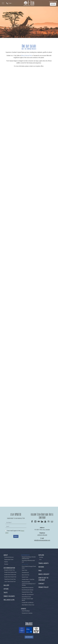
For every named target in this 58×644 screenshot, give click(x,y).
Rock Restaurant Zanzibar (28, 590)
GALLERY (6, 585)
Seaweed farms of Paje (27, 592)
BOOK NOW (53, 4)
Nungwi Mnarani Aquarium (28, 588)
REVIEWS (41, 567)
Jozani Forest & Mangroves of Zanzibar (29, 584)
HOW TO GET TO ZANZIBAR (43, 579)
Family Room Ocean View (10, 579)
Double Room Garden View (10, 572)
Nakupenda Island (26, 582)
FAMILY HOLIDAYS (9, 596)
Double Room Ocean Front (10, 577)
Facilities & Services (9, 557)
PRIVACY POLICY (43, 587)
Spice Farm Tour (26, 575)
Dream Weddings (26, 611)
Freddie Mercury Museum (28, 603)
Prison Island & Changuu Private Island (29, 567)
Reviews (6, 564)
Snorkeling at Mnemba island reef (28, 561)
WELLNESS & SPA (9, 600)
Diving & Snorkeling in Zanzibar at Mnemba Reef (29, 558)
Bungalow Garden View (10, 570)
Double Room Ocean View (10, 575)
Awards (6, 562)
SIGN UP (16, 536)
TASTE (6, 593)
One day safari (25, 564)
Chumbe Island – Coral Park (28, 579)
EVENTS (24, 609)
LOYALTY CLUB (53, 2)
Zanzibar (41, 557)
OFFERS (6, 589)
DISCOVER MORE (29, 637)
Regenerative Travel (9, 559)
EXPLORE (41, 555)
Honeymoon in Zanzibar (27, 613)
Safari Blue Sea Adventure (28, 594)
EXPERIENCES (25, 555)
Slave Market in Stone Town (28, 605)
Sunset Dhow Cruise (26, 597)
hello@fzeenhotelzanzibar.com (42, 540)
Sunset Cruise (25, 577)
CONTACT (41, 584)
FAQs (40, 571)
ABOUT (6, 555)
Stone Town (24, 570)
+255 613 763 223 (42, 535)
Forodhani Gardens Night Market (27, 600)
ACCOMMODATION (9, 568)
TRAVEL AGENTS (43, 563)
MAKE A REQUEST (44, 574)
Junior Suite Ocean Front (10, 581)
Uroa (40, 559)
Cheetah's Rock (25, 573)
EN (10, 3)
